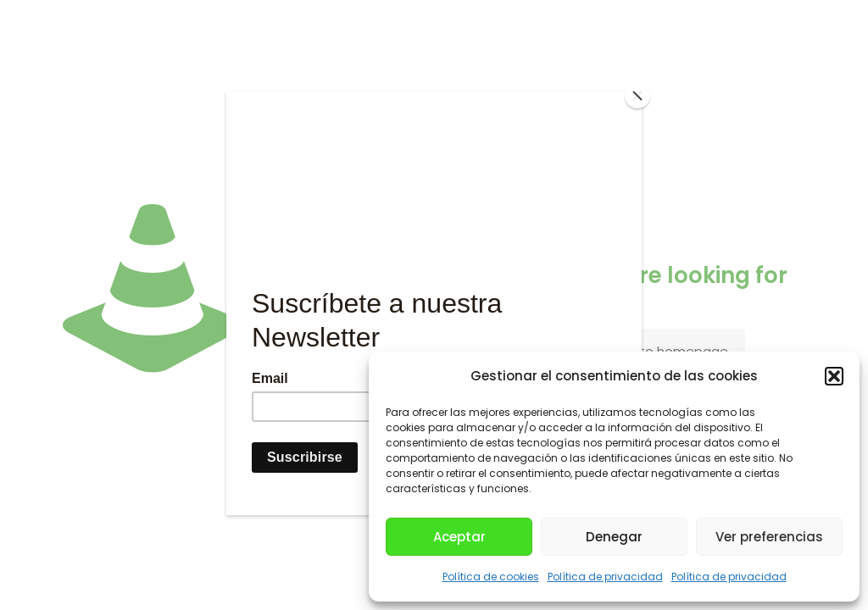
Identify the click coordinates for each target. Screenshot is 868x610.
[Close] (637, 96)
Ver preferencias (769, 537)
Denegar (614, 537)
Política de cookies (491, 577)
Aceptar (459, 537)
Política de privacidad (605, 577)
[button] (834, 376)
